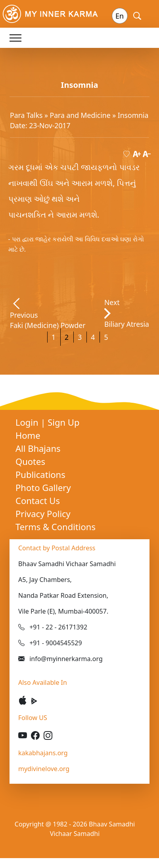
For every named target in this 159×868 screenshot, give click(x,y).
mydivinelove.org (44, 769)
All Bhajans (38, 448)
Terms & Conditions (56, 527)
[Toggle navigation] (15, 38)
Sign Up (63, 422)
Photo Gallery (43, 487)
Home (28, 435)
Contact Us (38, 500)
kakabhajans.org (43, 753)
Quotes (30, 461)
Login (28, 422)
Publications (40, 474)
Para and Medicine (81, 115)
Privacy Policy (43, 514)
